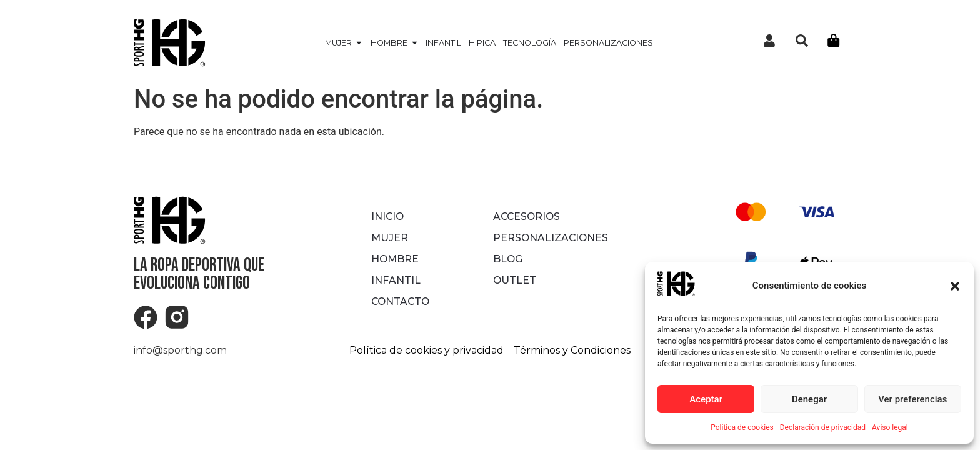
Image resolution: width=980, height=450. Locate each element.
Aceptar (706, 399)
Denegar (809, 399)
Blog (508, 259)
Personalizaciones (551, 238)
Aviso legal (890, 427)
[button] (955, 286)
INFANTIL (396, 280)
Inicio (388, 217)
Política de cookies (742, 427)
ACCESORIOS (528, 217)
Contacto (402, 302)
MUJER (390, 238)
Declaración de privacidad (823, 427)
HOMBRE (396, 259)
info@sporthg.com (180, 350)
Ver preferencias (912, 399)
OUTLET (515, 280)
